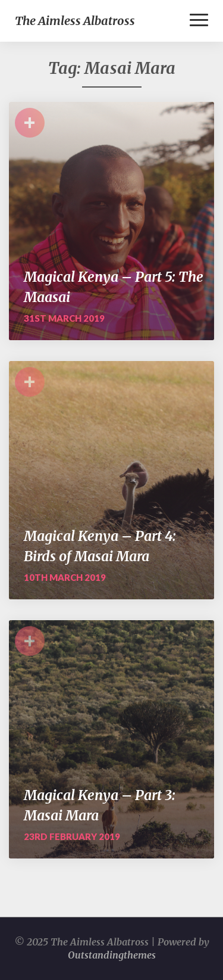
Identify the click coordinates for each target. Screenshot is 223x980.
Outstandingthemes (112, 955)
